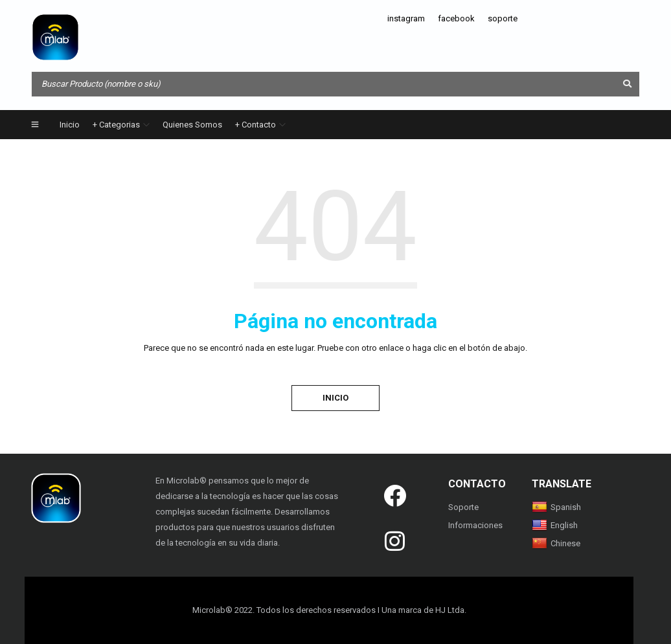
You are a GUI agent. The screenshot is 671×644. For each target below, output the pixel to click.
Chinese (556, 543)
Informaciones (475, 525)
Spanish (556, 507)
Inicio (335, 398)
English (555, 525)
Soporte (463, 507)
